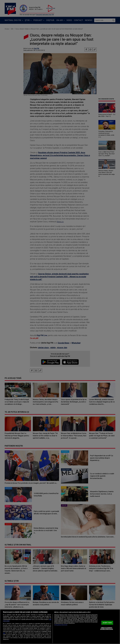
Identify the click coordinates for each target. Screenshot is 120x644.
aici (4, 633)
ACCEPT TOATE (107, 623)
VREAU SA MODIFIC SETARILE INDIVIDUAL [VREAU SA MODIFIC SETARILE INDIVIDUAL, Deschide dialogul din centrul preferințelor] (107, 628)
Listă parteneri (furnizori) (61, 625)
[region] (60, 627)
